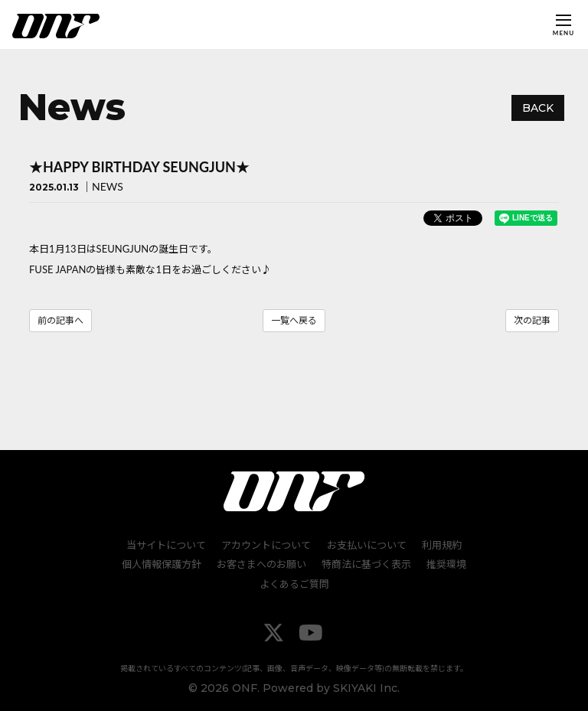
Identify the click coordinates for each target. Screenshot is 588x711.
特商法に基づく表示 (366, 564)
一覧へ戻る (294, 320)
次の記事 (532, 320)
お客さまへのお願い (261, 564)
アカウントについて (267, 544)
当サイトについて (167, 544)
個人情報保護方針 (162, 564)
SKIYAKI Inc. (366, 687)
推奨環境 (446, 564)
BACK (538, 108)
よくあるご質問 (294, 584)
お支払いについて (367, 544)
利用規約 (442, 544)
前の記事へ (60, 320)
